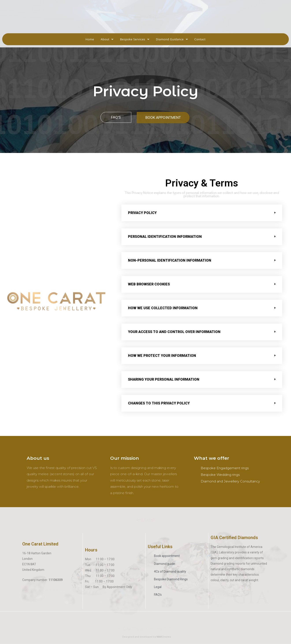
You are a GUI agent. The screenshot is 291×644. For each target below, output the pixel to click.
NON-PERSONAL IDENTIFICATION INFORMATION (170, 260)
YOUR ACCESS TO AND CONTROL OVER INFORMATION (174, 332)
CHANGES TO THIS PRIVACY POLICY (159, 403)
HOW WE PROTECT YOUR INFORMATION (162, 356)
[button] (116, 117)
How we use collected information (163, 308)
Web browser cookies (149, 284)
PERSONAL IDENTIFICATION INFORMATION (165, 237)
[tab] (202, 213)
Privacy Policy (142, 213)
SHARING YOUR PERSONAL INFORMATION (164, 379)
